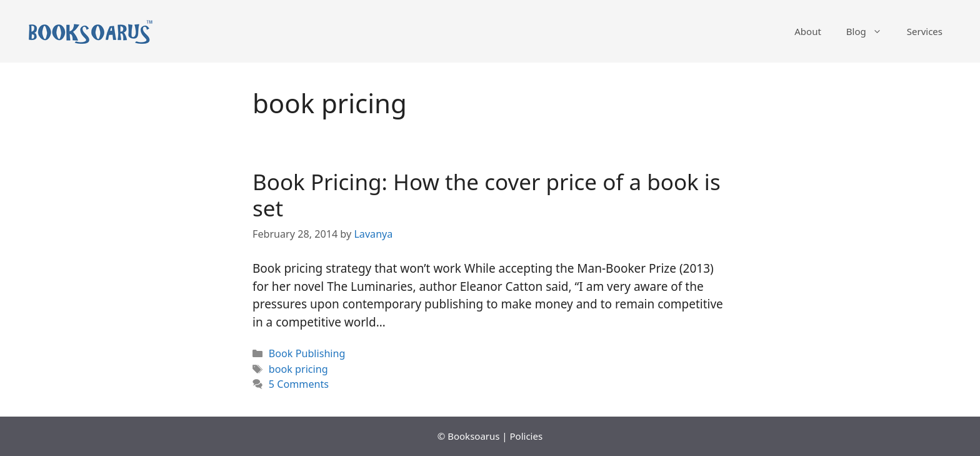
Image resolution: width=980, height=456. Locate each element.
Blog (870, 31)
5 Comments (299, 384)
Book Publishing (307, 353)
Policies (527, 436)
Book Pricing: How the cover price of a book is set (487, 195)
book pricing (298, 369)
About (808, 31)
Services (925, 31)
